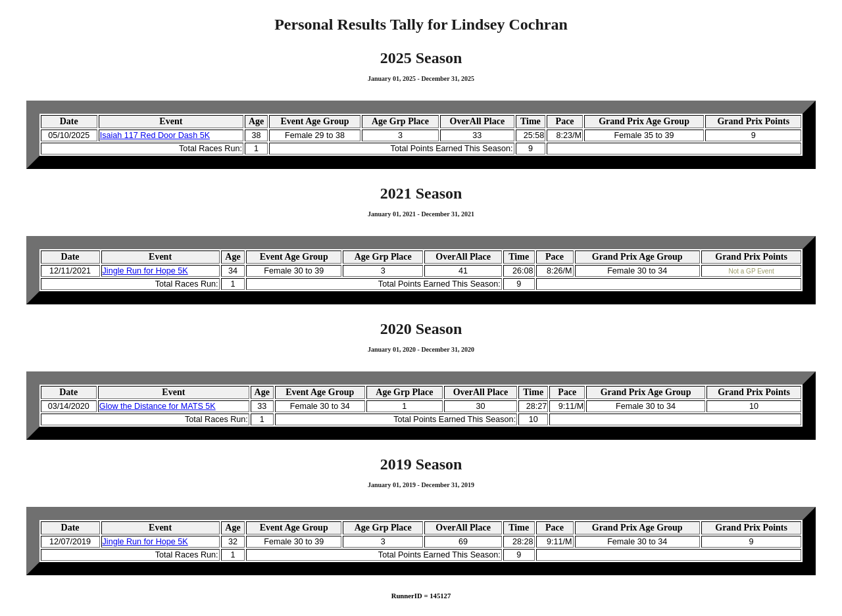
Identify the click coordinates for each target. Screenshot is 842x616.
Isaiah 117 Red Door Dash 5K (155, 135)
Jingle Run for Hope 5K (145, 271)
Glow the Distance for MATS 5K (158, 406)
